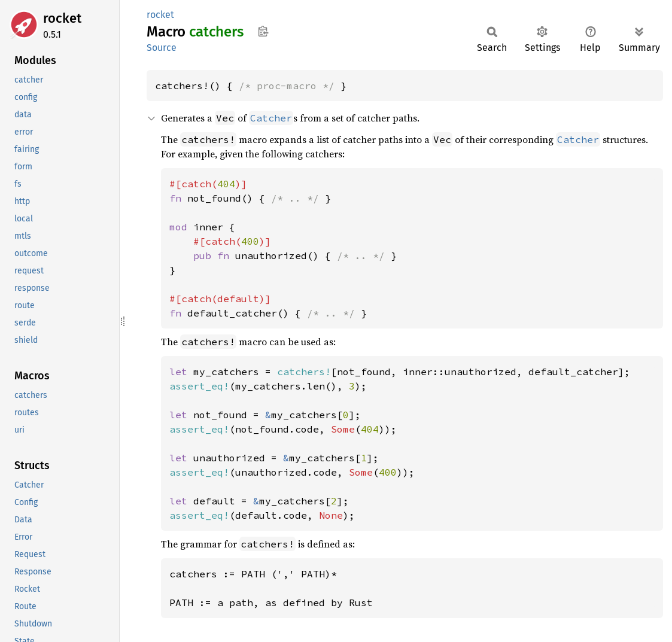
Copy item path (263, 31)
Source (162, 48)
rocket (62, 18)
